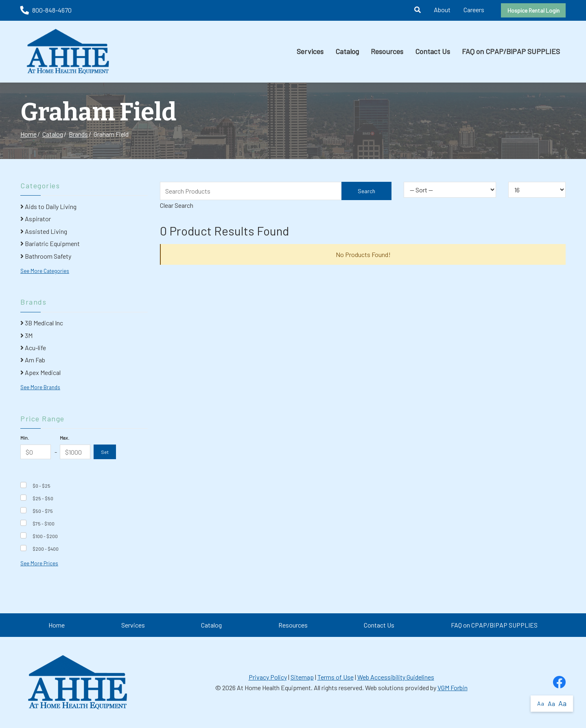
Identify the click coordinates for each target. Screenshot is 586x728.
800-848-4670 (46, 10)
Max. (65, 438)
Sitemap (302, 677)
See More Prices (39, 563)
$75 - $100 (44, 523)
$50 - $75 (43, 511)
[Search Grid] (276, 191)
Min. (25, 438)
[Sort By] (450, 190)
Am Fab (33, 360)
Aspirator (36, 219)
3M (26, 335)
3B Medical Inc (42, 323)
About (442, 10)
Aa (541, 703)
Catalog (347, 51)
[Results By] (537, 190)
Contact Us (433, 51)
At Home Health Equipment (274, 688)
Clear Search (177, 205)
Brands (78, 134)
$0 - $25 (42, 486)
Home (28, 134)
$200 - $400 (46, 549)
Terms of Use (336, 677)
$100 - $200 (45, 536)
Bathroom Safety (46, 256)
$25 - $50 (43, 498)
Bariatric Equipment (50, 243)
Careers (474, 10)
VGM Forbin (453, 688)
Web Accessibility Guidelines (396, 677)
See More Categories (45, 271)
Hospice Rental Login (534, 10)
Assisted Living (44, 231)
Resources (387, 51)
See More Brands (40, 387)
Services (310, 51)
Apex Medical (40, 372)
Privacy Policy (268, 677)
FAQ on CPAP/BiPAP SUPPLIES (511, 51)
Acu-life (33, 348)
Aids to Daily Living (48, 206)
